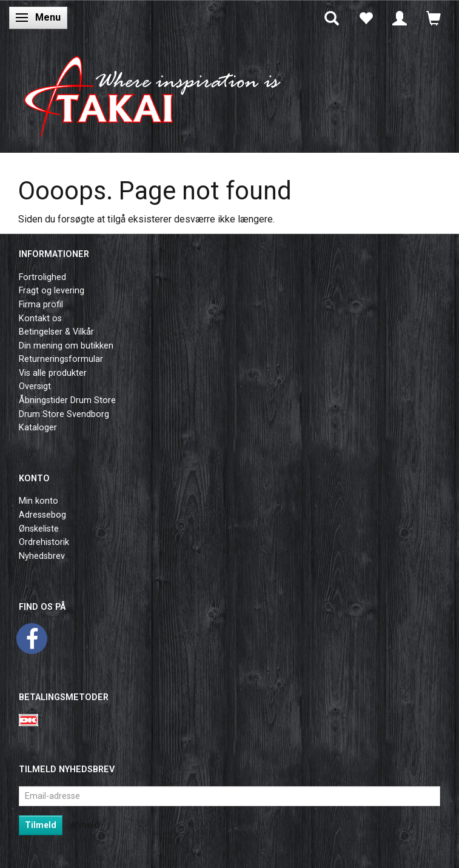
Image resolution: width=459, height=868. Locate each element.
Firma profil (41, 305)
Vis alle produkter (53, 373)
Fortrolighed (42, 277)
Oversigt (35, 386)
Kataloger (38, 428)
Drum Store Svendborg (64, 414)
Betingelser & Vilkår (56, 332)
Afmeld (85, 825)
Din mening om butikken (66, 346)
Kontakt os (40, 319)
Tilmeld (41, 825)
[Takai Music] (161, 92)
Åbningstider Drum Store (67, 400)
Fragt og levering (52, 291)
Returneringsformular (61, 359)
